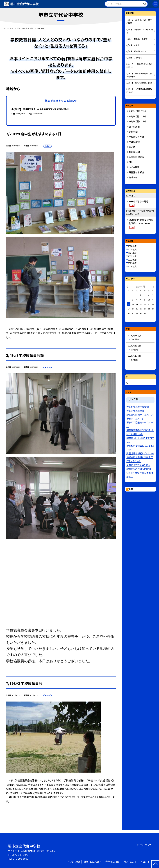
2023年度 (132, 256)
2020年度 (132, 267)
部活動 (132, 147)
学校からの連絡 (136, 137)
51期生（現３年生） (137, 111)
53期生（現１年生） (137, 121)
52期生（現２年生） (137, 116)
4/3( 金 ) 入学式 (133, 45)
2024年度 (132, 253)
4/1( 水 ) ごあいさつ (134, 58)
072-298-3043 (21, 855)
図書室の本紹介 (136, 172)
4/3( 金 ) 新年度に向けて (136, 51)
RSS (131, 489)
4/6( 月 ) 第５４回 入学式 (137, 39)
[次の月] (154, 286)
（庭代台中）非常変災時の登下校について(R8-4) (141, 223)
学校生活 (133, 132)
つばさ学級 (134, 167)
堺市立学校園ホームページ (140, 415)
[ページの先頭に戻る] (155, 864)
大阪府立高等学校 (135, 411)
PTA (131, 162)
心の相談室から (136, 157)
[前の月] (127, 286)
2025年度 (132, 250)
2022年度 (132, 260)
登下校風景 (134, 127)
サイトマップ (145, 845)
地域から (133, 177)
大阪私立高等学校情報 (138, 407)
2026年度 (132, 246)
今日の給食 (134, 142)
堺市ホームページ (135, 419)
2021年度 (132, 263)
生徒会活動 (134, 152)
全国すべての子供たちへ (138, 465)
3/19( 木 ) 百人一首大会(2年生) (139, 83)
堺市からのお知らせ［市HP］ (140, 469)
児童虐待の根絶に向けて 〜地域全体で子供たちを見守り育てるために (140, 457)
